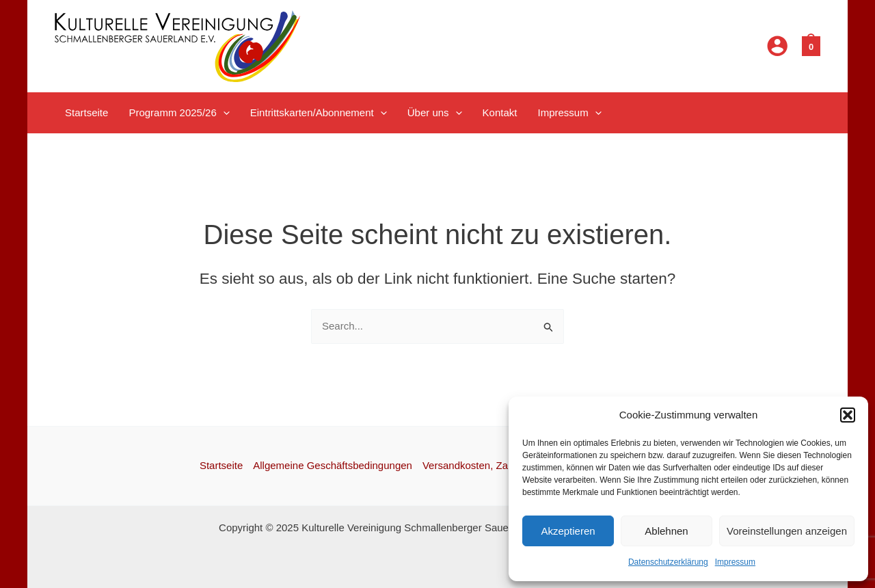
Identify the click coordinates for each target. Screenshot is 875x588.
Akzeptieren (568, 531)
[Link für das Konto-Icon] (777, 46)
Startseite (221, 465)
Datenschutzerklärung (668, 562)
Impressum (735, 562)
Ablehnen (666, 531)
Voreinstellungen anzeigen (787, 531)
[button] (848, 415)
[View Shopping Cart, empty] (811, 45)
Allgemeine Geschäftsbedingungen (333, 465)
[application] (223, 113)
